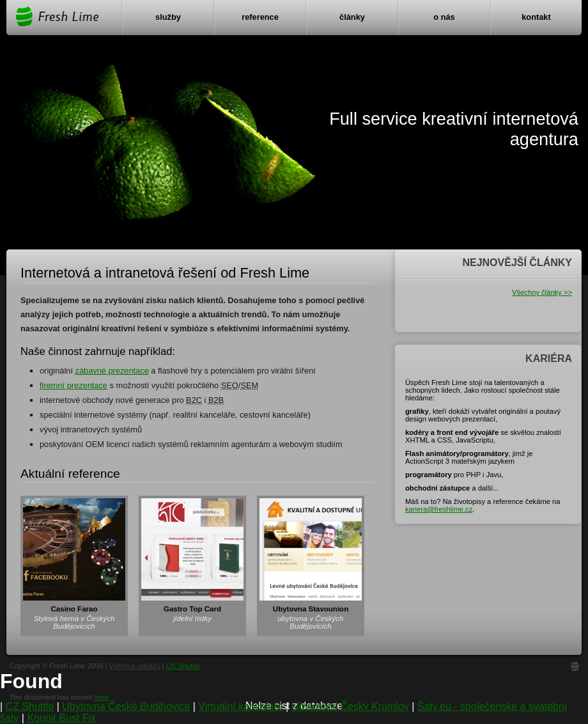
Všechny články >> (542, 292)
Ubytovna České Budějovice (126, 706)
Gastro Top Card (192, 609)
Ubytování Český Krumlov (350, 706)
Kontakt (536, 17)
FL (575, 668)
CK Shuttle (183, 666)
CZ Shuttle (30, 706)
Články (352, 17)
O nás (444, 17)
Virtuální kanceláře (240, 706)
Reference (260, 17)
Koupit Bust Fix (61, 718)
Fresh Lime (56, 16)
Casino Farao (74, 609)
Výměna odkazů (134, 666)
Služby (168, 17)
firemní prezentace (73, 385)
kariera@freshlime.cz (439, 509)
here (101, 697)
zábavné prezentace (112, 371)
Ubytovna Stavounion (311, 609)
